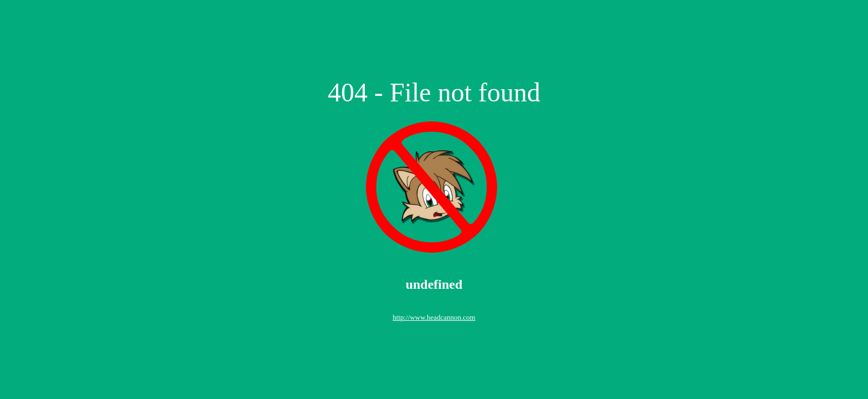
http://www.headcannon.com (434, 317)
